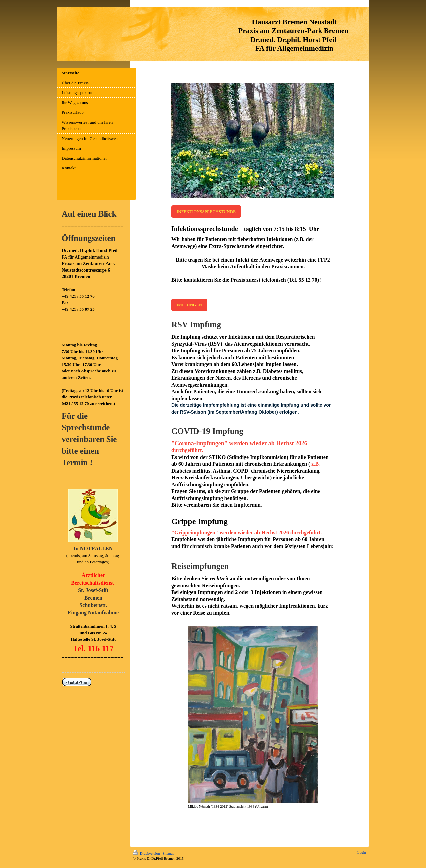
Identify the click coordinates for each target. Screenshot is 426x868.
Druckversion (147, 853)
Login (362, 852)
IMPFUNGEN (189, 305)
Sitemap (168, 853)
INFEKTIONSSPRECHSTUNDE (206, 211)
